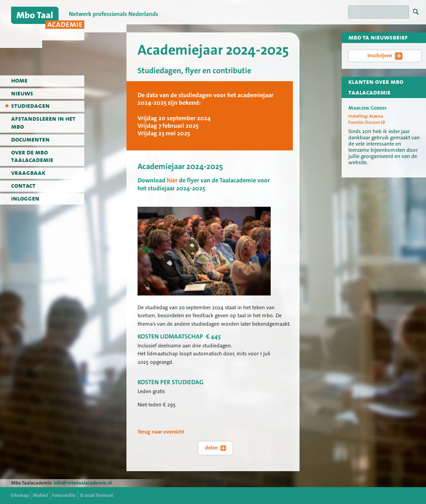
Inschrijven (385, 56)
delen (215, 448)
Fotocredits (64, 495)
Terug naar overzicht (161, 432)
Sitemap (20, 495)
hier (172, 181)
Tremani (104, 495)
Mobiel (40, 495)
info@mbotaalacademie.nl (83, 483)
